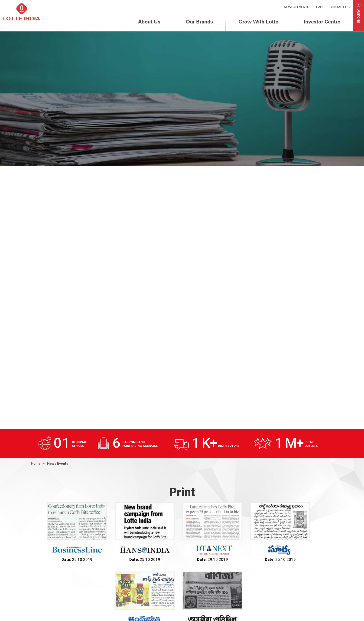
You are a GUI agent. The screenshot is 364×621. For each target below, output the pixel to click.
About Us (149, 22)
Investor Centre (322, 22)
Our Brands (199, 22)
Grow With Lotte (258, 22)
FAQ (319, 7)
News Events (58, 463)
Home (36, 463)
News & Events (297, 7)
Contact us (340, 7)
